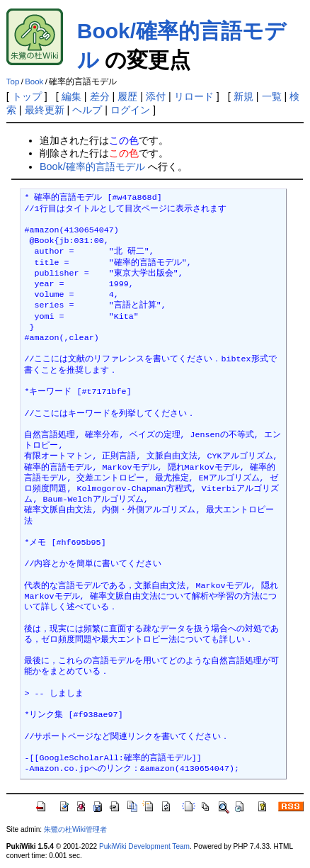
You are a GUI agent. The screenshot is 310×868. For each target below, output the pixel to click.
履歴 (127, 96)
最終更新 (45, 110)
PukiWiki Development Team (144, 846)
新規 (243, 96)
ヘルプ (87, 110)
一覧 (272, 96)
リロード (194, 96)
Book (34, 81)
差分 (100, 96)
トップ (27, 96)
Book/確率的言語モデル (92, 167)
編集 (71, 96)
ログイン (130, 110)
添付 (156, 96)
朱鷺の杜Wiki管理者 (75, 829)
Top (13, 81)
